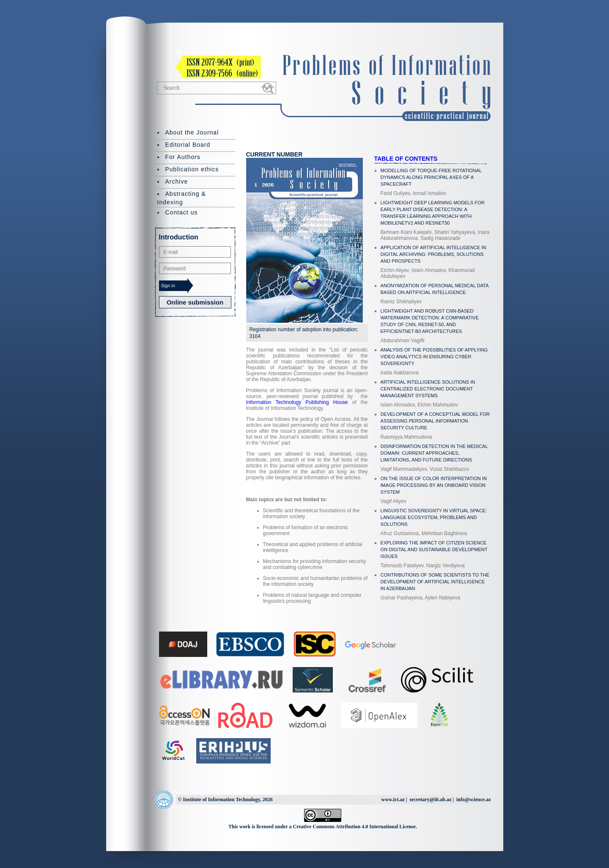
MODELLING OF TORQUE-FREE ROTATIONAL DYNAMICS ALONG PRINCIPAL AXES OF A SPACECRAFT (431, 177)
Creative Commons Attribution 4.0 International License (354, 827)
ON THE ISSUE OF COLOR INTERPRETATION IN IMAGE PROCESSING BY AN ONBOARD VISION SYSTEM (434, 485)
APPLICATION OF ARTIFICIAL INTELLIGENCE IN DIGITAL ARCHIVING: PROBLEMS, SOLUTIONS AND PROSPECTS (433, 254)
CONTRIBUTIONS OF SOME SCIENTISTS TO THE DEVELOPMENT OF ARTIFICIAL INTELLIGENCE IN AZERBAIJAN (435, 582)
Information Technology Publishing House (297, 402)
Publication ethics (192, 169)
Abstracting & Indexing (182, 198)
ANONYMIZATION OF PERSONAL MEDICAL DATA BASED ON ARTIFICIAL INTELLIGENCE (435, 289)
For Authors (183, 157)
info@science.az (473, 799)
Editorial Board (188, 145)
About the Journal (192, 132)
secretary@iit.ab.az (430, 799)
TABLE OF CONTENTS (406, 159)
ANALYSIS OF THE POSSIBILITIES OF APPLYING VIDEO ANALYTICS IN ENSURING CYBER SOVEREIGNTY (434, 357)
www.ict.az (393, 799)
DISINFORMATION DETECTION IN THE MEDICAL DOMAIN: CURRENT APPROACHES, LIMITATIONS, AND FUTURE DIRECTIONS (434, 453)
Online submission (195, 302)
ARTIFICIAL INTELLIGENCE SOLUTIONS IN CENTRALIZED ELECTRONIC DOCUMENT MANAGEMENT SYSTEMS (428, 389)
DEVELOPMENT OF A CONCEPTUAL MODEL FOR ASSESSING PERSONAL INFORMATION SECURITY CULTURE (435, 421)
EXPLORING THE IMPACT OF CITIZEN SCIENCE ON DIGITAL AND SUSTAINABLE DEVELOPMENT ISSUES (434, 549)
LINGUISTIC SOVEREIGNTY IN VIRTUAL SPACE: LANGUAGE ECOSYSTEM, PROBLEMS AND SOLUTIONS (434, 517)
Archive (177, 181)
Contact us (182, 212)
